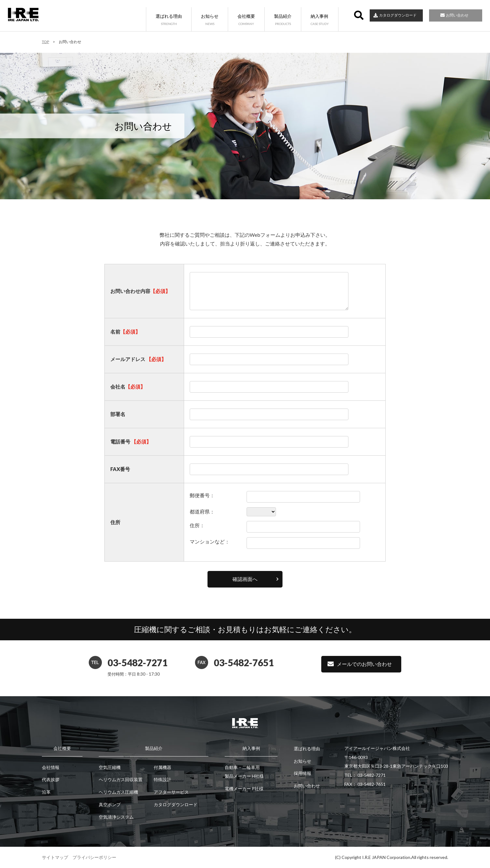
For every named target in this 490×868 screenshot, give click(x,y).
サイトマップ (55, 857)
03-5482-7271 (137, 662)
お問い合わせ (457, 15)
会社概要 (246, 20)
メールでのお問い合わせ (364, 664)
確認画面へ (245, 579)
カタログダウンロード (398, 15)
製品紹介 (283, 20)
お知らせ (210, 20)
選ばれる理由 (169, 20)
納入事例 (320, 20)
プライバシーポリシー (94, 857)
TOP (45, 42)
